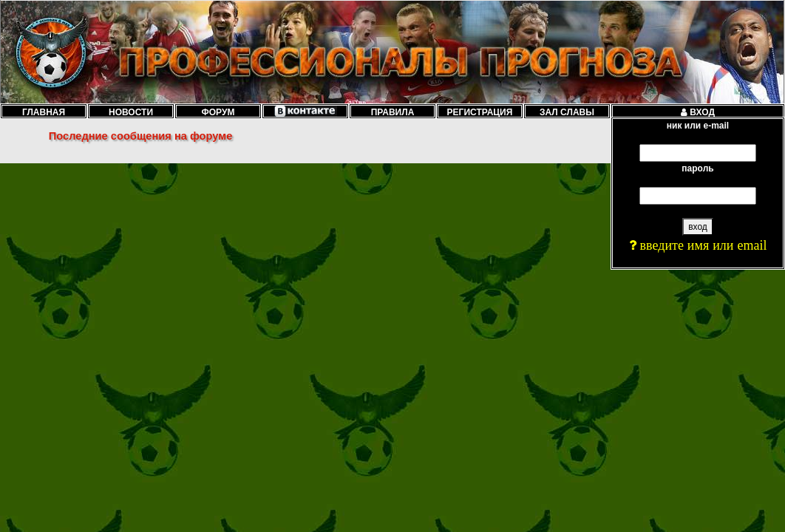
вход (698, 227)
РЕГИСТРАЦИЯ (480, 112)
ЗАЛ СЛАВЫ (567, 112)
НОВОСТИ (131, 112)
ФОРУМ (218, 112)
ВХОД (698, 112)
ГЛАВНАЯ (44, 112)
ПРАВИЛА (393, 112)
